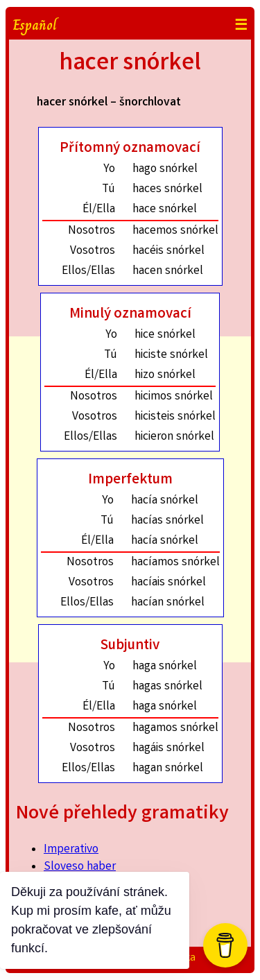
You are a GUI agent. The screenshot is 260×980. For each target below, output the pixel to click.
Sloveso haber (80, 867)
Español (35, 25)
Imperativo (71, 850)
